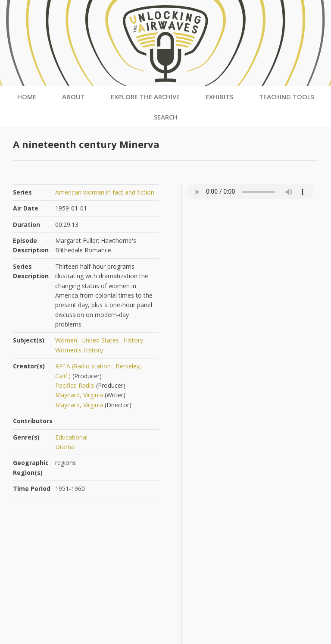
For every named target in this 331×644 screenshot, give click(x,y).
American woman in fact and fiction (105, 192)
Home (27, 97)
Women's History (79, 350)
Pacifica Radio (75, 385)
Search (166, 117)
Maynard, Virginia (79, 395)
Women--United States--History (99, 340)
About (73, 97)
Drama (65, 447)
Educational (71, 437)
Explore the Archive (145, 97)
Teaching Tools (287, 97)
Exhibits (219, 97)
